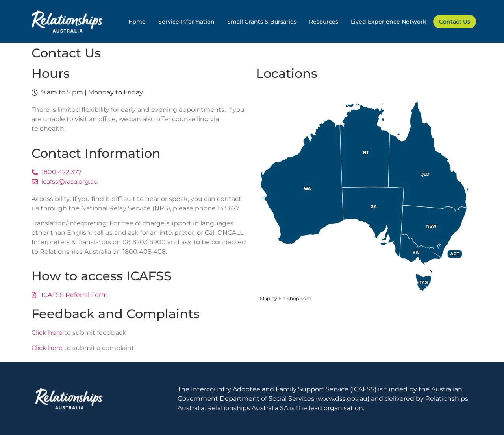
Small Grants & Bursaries (262, 22)
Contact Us (455, 22)
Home (137, 22)
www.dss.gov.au (343, 399)
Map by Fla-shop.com (286, 298)
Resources (324, 22)
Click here (47, 333)
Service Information (186, 22)
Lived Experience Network (389, 22)
